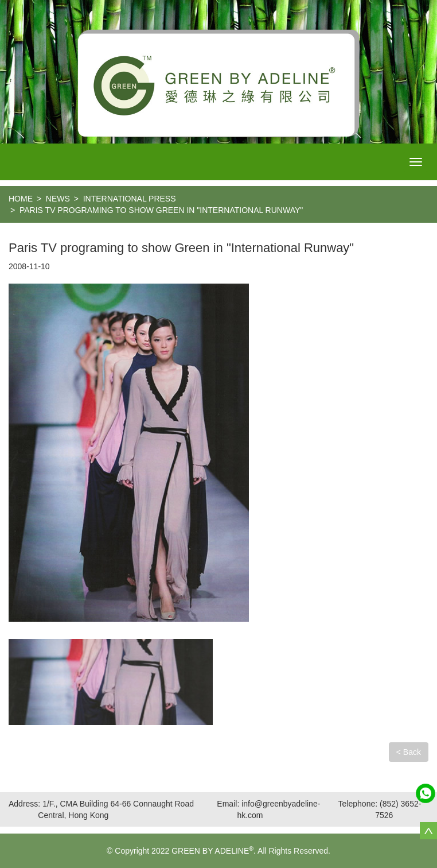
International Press (130, 199)
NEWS (58, 199)
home (21, 199)
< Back (409, 752)
